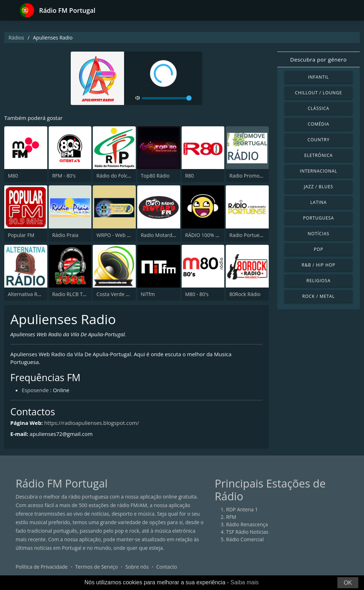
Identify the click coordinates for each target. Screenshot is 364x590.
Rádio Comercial (245, 539)
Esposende (35, 390)
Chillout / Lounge (319, 93)
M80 (13, 176)
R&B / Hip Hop (319, 265)
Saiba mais (244, 582)
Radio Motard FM (161, 235)
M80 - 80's (197, 294)
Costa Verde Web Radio (123, 294)
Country (318, 140)
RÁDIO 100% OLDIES (209, 235)
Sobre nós (137, 567)
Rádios (16, 38)
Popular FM (21, 235)
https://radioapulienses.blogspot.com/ (92, 423)
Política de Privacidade (42, 567)
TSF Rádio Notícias (247, 532)
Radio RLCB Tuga (72, 294)
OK (348, 583)
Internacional (318, 171)
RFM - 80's (64, 176)
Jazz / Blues (319, 187)
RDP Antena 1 (242, 509)
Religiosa (318, 281)
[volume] (167, 98)
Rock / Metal (318, 296)
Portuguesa (318, 218)
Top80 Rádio (155, 176)
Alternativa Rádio (28, 294)
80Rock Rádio (245, 294)
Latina (318, 202)
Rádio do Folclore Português (129, 176)
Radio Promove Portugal (257, 176)
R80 (190, 176)
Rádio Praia (65, 235)
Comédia (319, 124)
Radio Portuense (248, 235)
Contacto (167, 567)
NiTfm (148, 294)
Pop (319, 249)
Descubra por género (318, 59)
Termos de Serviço (96, 567)
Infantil (318, 77)
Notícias (318, 234)
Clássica (319, 108)
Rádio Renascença (247, 524)
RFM (231, 517)
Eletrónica (318, 155)
